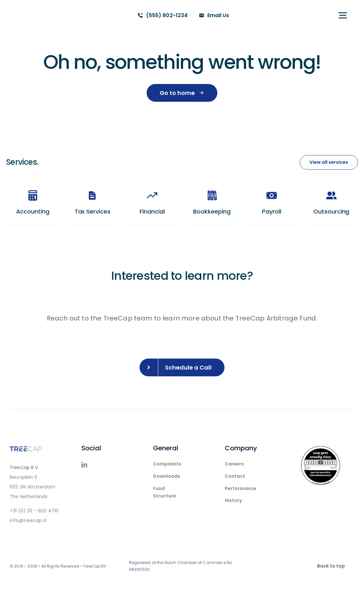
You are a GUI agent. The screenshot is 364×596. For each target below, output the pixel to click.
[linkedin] (84, 465)
